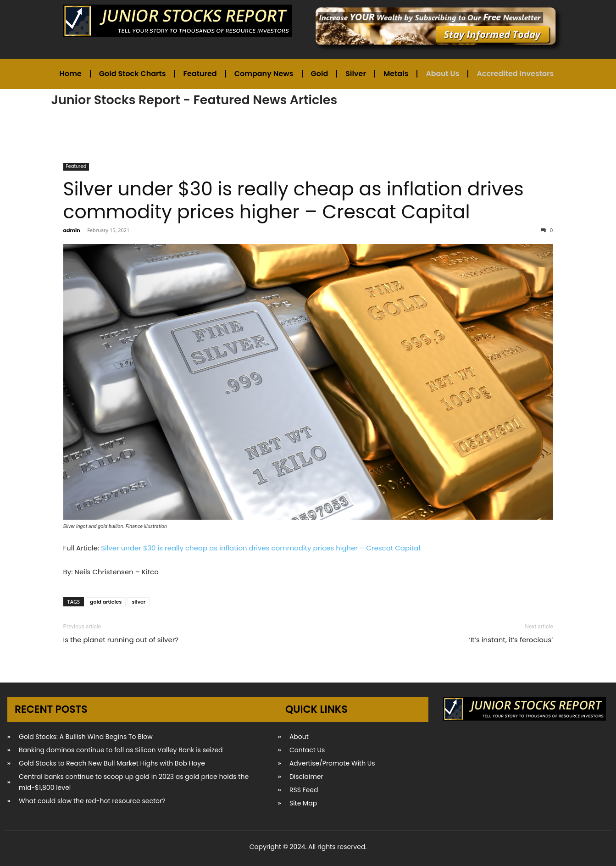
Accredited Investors (515, 74)
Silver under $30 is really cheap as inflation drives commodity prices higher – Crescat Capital (294, 200)
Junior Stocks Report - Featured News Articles (194, 100)
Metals (396, 74)
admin (72, 230)
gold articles (106, 602)
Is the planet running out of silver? (121, 640)
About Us (442, 74)
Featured (200, 74)
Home (71, 74)
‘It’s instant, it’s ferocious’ (511, 640)
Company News (264, 74)
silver (139, 602)
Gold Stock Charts (133, 74)
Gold (320, 74)
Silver (356, 74)
